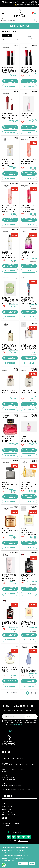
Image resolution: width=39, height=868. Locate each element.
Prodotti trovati (29, 38)
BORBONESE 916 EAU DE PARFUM (28, 391)
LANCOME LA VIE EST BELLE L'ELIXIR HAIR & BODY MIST (28, 209)
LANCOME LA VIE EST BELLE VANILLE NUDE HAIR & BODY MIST (10, 210)
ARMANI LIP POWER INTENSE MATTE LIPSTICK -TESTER (10, 70)
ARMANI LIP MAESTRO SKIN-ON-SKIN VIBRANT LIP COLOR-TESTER (9, 117)
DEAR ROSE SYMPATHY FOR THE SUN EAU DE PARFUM (28, 624)
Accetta (23, 864)
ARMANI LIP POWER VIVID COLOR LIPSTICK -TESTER (28, 70)
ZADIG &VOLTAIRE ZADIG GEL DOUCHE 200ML (10, 255)
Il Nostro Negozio (7, 806)
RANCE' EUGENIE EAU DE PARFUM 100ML (10, 669)
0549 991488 (11, 779)
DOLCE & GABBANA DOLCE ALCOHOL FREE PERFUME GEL (10, 301)
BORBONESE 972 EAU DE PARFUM (10, 391)
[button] (35, 13)
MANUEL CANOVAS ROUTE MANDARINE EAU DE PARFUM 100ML (29, 348)
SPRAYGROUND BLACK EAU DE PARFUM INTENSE (28, 578)
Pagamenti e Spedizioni (10, 812)
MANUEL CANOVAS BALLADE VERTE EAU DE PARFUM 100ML (28, 533)
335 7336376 (10, 777)
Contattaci (5, 804)
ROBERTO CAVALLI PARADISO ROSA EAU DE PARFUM (28, 439)
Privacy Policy (6, 809)
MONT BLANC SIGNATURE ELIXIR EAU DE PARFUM (9, 439)
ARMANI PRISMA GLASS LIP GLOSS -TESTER (29, 115)
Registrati (31, 717)
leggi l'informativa (17, 724)
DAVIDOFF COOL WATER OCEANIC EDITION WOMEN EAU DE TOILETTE (29, 671)
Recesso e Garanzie (8, 815)
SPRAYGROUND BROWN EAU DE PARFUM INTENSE (9, 624)
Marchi (4, 801)
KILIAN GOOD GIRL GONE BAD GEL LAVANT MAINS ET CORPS (10, 347)
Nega (32, 864)
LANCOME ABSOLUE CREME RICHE (10, 531)
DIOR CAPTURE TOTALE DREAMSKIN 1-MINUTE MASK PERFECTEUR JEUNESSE (9, 580)
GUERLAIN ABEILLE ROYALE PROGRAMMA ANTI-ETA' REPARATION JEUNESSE (28, 487)
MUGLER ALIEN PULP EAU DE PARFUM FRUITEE (28, 255)
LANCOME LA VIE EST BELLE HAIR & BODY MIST (28, 162)
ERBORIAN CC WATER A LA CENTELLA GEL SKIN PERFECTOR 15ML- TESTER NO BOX (29, 303)
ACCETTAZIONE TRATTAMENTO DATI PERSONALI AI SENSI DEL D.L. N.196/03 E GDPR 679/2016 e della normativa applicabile (21, 723)
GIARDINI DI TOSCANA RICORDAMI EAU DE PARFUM (10, 163)
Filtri (7, 35)
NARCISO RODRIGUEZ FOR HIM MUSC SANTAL (10, 486)
